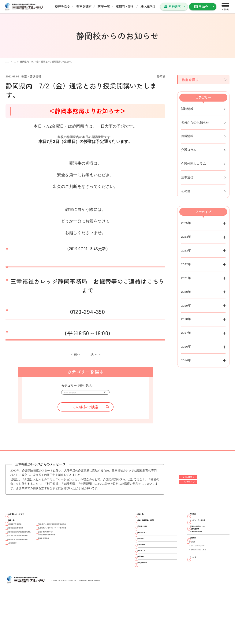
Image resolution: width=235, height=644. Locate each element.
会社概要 (197, 572)
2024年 (186, 237)
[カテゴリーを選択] (85, 394)
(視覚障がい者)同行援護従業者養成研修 (92, 539)
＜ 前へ (75, 354)
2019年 (186, 305)
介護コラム (189, 150)
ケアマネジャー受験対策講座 (29, 560)
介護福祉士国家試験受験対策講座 (32, 553)
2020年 (186, 292)
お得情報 (187, 136)
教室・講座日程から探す (157, 531)
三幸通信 (187, 177)
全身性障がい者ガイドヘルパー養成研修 (92, 546)
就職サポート (149, 553)
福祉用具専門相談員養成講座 (29, 568)
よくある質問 (195, 478)
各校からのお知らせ (195, 123)
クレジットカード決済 (208, 531)
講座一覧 (104, 6)
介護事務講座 (18, 575)
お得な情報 (147, 575)
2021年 (186, 278)
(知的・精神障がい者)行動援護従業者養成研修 (81, 556)
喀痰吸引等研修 (75, 566)
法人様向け (148, 6)
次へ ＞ (96, 354)
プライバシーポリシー (206, 579)
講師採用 (146, 598)
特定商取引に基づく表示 (207, 586)
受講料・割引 (125, 6)
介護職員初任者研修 (23, 539)
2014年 (186, 360)
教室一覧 (146, 520)
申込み (203, 6)
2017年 (186, 333)
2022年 (186, 264)
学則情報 (199, 520)
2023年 (186, 250)
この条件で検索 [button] (85, 411)
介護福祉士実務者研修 (24, 546)
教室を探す (84, 6)
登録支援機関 (149, 609)
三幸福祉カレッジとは (26, 520)
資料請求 (175, 6)
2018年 (186, 319)
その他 (186, 191)
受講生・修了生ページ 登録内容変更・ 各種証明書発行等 (208, 547)
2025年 (186, 223)
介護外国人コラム (194, 164)
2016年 (186, 346)
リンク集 (199, 597)
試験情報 (187, 109)
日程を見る (62, 6)
